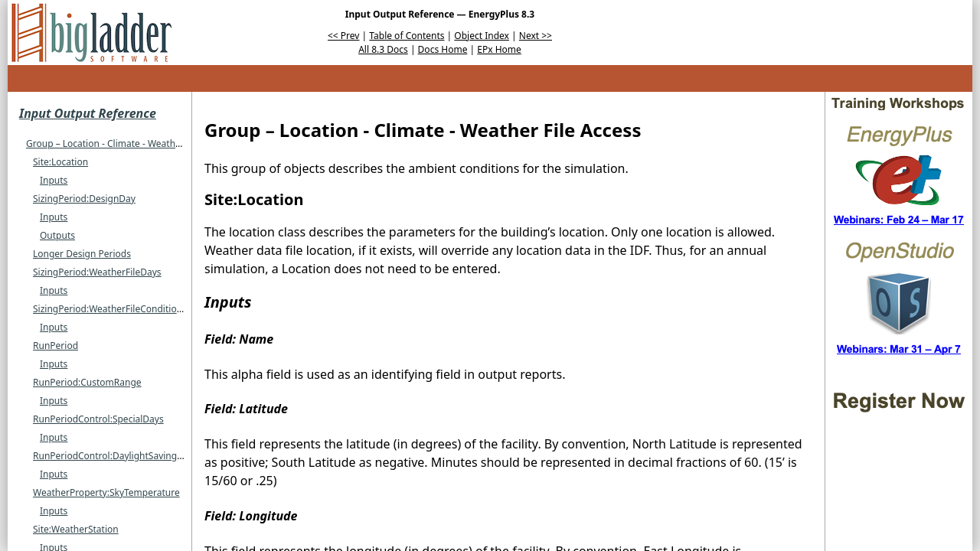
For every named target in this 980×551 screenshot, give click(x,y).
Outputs (57, 235)
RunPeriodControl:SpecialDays (98, 419)
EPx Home (499, 49)
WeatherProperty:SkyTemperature (106, 492)
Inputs (54, 180)
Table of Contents (407, 36)
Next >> (536, 36)
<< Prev (343, 36)
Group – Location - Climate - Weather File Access (129, 143)
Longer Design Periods (82, 254)
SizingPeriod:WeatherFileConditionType (118, 309)
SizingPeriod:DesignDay (84, 199)
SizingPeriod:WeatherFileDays (97, 272)
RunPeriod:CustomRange (87, 382)
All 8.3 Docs (383, 49)
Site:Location (60, 162)
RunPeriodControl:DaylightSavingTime (116, 456)
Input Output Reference (88, 113)
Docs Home (443, 49)
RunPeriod (56, 346)
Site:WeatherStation (76, 529)
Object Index (482, 36)
